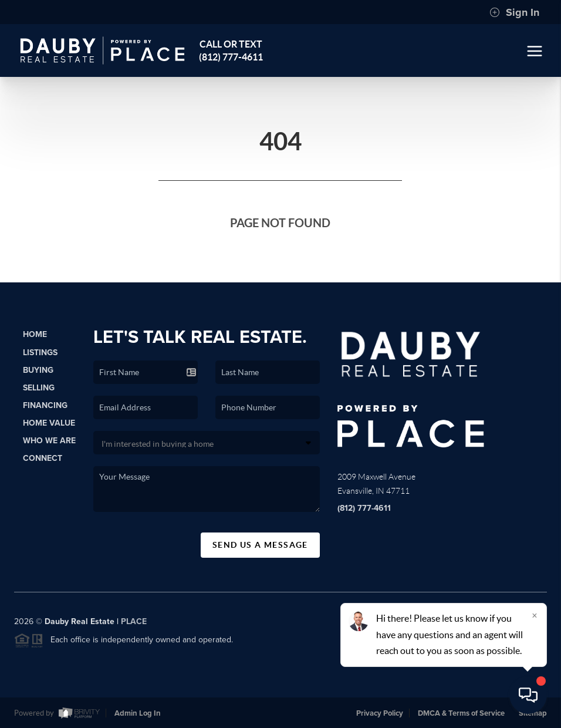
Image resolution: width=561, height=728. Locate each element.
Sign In (514, 12)
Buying (38, 370)
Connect (43, 458)
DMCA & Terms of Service (461, 713)
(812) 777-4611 (364, 508)
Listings (40, 353)
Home (35, 334)
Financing (45, 405)
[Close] (535, 615)
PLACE (134, 625)
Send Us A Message (260, 545)
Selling (39, 388)
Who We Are (49, 441)
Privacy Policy (380, 713)
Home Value (49, 423)
